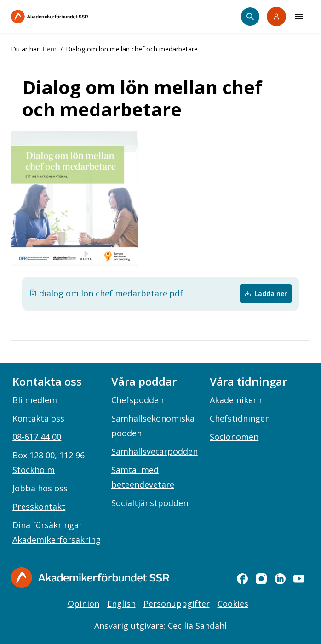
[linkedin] (280, 579)
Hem (49, 49)
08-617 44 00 (37, 437)
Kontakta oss (38, 418)
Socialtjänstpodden (150, 503)
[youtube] (299, 579)
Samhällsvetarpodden (155, 451)
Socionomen (234, 437)
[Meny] (299, 17)
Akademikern (236, 400)
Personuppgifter (177, 604)
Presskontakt (39, 507)
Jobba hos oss (40, 488)
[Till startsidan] (69, 17)
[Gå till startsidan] (90, 578)
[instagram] (261, 579)
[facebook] (242, 579)
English (121, 604)
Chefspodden (138, 400)
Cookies (233, 604)
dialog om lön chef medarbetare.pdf (106, 293)
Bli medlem (35, 400)
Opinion (83, 604)
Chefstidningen (240, 418)
